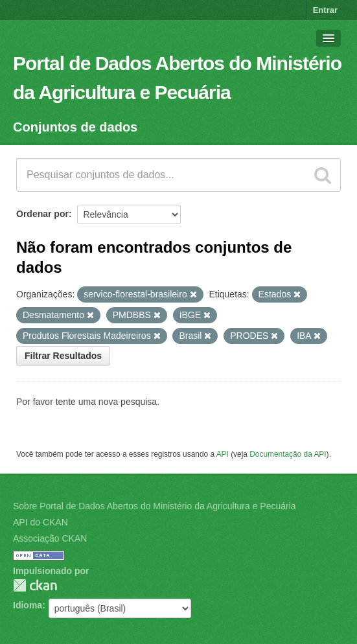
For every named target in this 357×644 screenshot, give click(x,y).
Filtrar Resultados (63, 356)
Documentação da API (288, 454)
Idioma (28, 605)
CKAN (35, 585)
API (223, 454)
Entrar (325, 10)
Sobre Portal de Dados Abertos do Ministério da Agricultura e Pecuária (155, 506)
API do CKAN (40, 522)
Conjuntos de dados (75, 127)
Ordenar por (42, 214)
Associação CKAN (50, 538)
